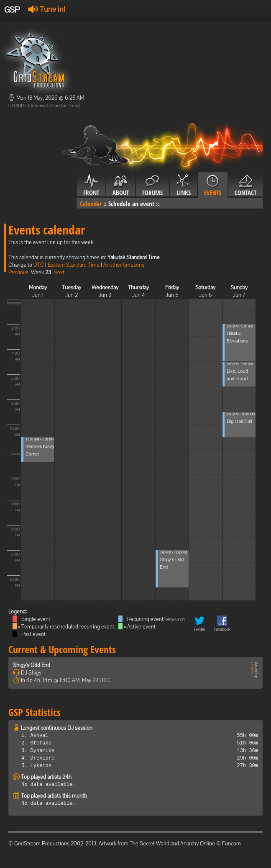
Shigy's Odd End (32, 665)
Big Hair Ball (239, 421)
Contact (245, 185)
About (121, 185)
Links (183, 185)
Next (59, 272)
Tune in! (47, 9)
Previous (18, 272)
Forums (152, 185)
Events (213, 185)
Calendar (91, 203)
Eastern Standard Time (74, 265)
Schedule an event (131, 203)
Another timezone (124, 265)
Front (91, 185)
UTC (39, 265)
